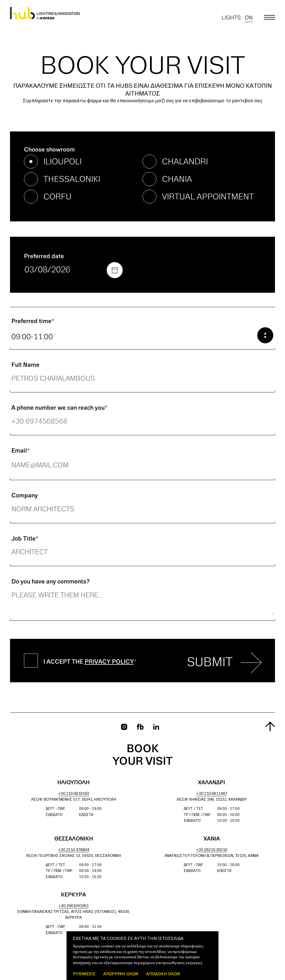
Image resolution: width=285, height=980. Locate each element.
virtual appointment (208, 197)
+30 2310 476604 (74, 850)
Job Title (25, 539)
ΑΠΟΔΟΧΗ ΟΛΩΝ (163, 974)
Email (21, 451)
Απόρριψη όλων (121, 974)
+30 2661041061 (73, 906)
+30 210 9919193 (74, 794)
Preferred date (44, 256)
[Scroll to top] (270, 726)
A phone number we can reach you (59, 408)
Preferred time (33, 321)
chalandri (185, 162)
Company (25, 496)
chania (177, 179)
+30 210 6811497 (212, 794)
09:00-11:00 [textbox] (32, 337)
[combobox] (142, 337)
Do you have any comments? (51, 582)
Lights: (237, 18)
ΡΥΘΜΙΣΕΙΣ (84, 974)
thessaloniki (72, 179)
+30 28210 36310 (212, 850)
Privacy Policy (109, 662)
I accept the (90, 662)
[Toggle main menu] (269, 17)
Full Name (25, 365)
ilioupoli (62, 162)
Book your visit (142, 755)
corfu (57, 197)
